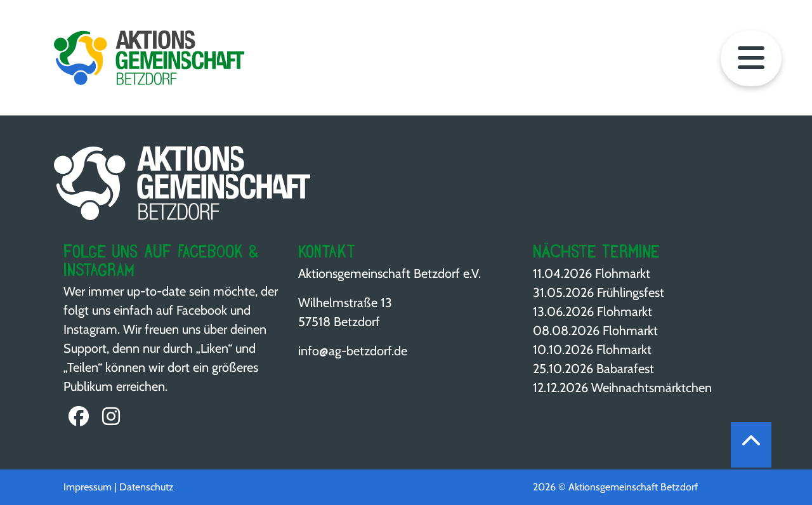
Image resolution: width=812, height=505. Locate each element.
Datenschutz (147, 487)
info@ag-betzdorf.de (353, 351)
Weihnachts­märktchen (652, 388)
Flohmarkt (623, 273)
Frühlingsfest (631, 292)
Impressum (88, 487)
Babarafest (625, 369)
